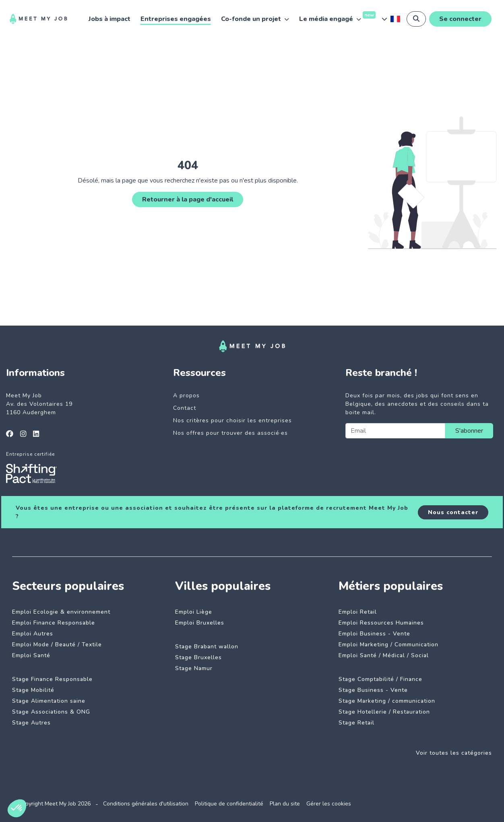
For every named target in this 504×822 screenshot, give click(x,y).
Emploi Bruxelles (200, 623)
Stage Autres (31, 723)
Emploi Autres (33, 634)
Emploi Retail (358, 612)
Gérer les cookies (329, 804)
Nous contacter (453, 512)
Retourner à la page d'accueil (188, 199)
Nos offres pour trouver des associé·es (230, 433)
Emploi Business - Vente (374, 634)
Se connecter (460, 19)
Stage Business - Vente (373, 690)
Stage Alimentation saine (49, 701)
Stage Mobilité (33, 690)
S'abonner (469, 431)
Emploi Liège (194, 612)
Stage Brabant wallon (207, 647)
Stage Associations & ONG (51, 712)
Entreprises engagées (176, 19)
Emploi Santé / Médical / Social (384, 655)
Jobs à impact (109, 19)
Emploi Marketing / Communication (388, 645)
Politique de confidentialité (229, 804)
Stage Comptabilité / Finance (380, 679)
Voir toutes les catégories (454, 753)
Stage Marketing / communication (387, 701)
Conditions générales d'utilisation (146, 804)
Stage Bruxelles (198, 657)
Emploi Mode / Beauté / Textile (57, 645)
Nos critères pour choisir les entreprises (232, 420)
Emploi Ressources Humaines (381, 623)
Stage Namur (194, 668)
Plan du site (285, 804)
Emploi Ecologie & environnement (61, 612)
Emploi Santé (31, 655)
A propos (186, 395)
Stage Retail (356, 723)
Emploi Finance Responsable (54, 623)
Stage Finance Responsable (52, 679)
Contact (185, 408)
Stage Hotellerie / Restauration (384, 712)
